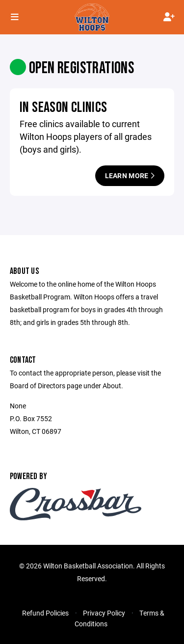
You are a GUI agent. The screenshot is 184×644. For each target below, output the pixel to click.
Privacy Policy (104, 613)
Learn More (130, 175)
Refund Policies (45, 613)
